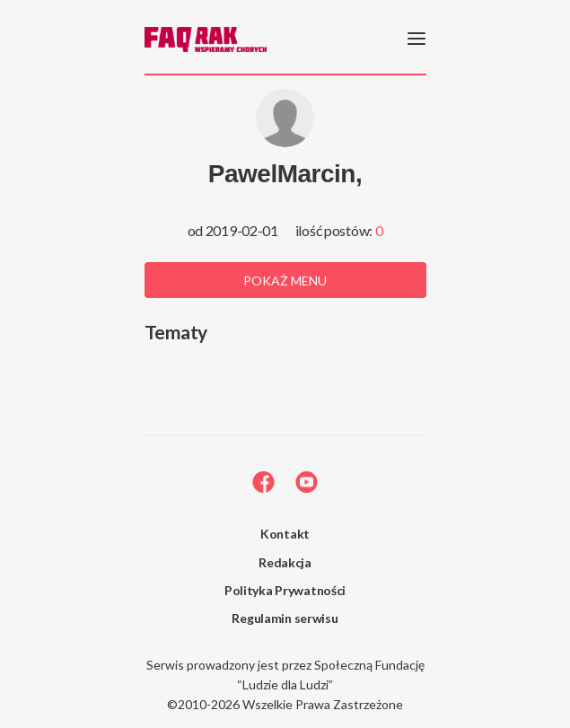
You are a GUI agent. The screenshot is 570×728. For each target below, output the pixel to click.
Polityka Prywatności (285, 590)
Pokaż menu (285, 281)
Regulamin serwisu (285, 618)
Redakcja (285, 562)
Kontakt (285, 534)
